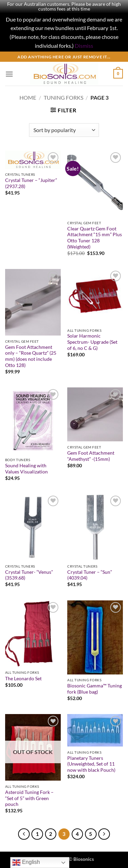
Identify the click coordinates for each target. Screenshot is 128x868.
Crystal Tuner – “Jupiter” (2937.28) (31, 183)
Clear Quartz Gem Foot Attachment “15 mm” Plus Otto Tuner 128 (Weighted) (95, 238)
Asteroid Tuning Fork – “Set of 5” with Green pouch (29, 798)
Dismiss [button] (84, 46)
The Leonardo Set (23, 679)
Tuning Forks (63, 97)
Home (28, 97)
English (26, 863)
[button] (9, 74)
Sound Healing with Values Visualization (26, 469)
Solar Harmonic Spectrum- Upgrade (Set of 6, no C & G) (92, 342)
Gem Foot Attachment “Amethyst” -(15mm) (91, 456)
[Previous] (24, 834)
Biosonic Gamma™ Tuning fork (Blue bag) (95, 689)
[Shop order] (64, 130)
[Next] (104, 834)
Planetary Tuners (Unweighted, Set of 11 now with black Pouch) (91, 764)
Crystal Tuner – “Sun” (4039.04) (90, 575)
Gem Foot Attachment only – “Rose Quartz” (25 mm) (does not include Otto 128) (31, 356)
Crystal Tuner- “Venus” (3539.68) (29, 575)
